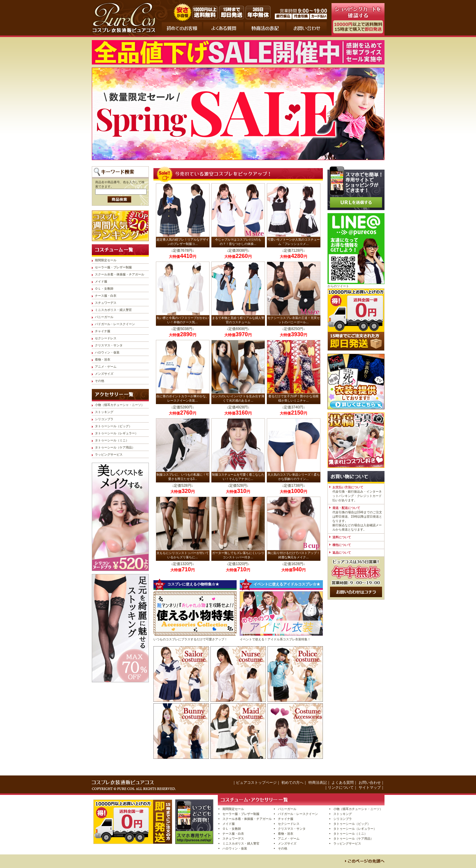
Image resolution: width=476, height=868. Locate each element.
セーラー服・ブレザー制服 (113, 267)
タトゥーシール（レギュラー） (116, 433)
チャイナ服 (103, 331)
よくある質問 (343, 783)
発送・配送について (346, 508)
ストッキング (104, 412)
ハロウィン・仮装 (107, 352)
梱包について (342, 545)
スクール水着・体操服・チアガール (120, 274)
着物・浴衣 (103, 360)
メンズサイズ (104, 374)
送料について (342, 537)
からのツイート (338, 286)
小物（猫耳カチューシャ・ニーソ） (120, 405)
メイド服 (101, 281)
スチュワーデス (106, 303)
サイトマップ (370, 787)
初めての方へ (292, 783)
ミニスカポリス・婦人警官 (113, 310)
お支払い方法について (348, 487)
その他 (100, 381)
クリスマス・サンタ (109, 345)
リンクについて (341, 787)
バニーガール (104, 317)
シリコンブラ (104, 419)
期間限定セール (106, 260)
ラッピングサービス (109, 455)
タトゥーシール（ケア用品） (115, 447)
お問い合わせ (370, 783)
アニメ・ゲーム (106, 367)
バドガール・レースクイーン (115, 324)
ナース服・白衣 (106, 296)
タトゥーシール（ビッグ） (113, 426)
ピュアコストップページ (256, 783)
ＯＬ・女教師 (104, 289)
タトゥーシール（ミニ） (112, 440)
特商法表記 (318, 783)
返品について (342, 553)
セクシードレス (106, 338)
